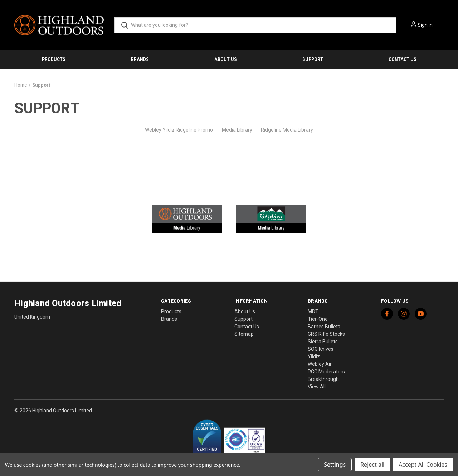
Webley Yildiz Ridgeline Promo (179, 130)
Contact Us (403, 59)
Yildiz (314, 357)
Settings (335, 465)
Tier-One (318, 319)
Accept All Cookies (423, 465)
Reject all (372, 465)
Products (54, 59)
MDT (313, 311)
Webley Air (320, 364)
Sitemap (244, 334)
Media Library (237, 130)
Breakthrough (323, 379)
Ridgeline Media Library (287, 130)
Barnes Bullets (324, 327)
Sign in (425, 25)
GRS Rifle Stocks (326, 334)
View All (317, 387)
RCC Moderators (326, 372)
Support (313, 59)
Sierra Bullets (323, 342)
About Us (226, 59)
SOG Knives (321, 349)
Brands (140, 59)
